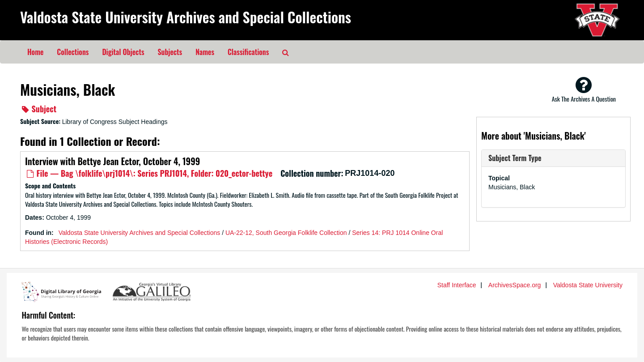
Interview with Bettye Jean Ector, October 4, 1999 (112, 161)
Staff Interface (457, 285)
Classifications (248, 52)
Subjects (170, 52)
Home (35, 52)
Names (205, 52)
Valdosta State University (588, 285)
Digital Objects (123, 52)
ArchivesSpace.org (515, 285)
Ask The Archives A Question (584, 89)
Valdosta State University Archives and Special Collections (186, 17)
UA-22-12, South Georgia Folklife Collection (286, 233)
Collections (73, 52)
